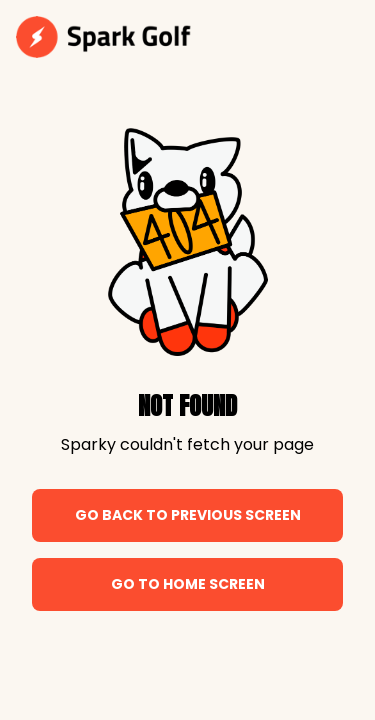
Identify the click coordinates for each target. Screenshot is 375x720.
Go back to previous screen (188, 515)
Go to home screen (188, 584)
